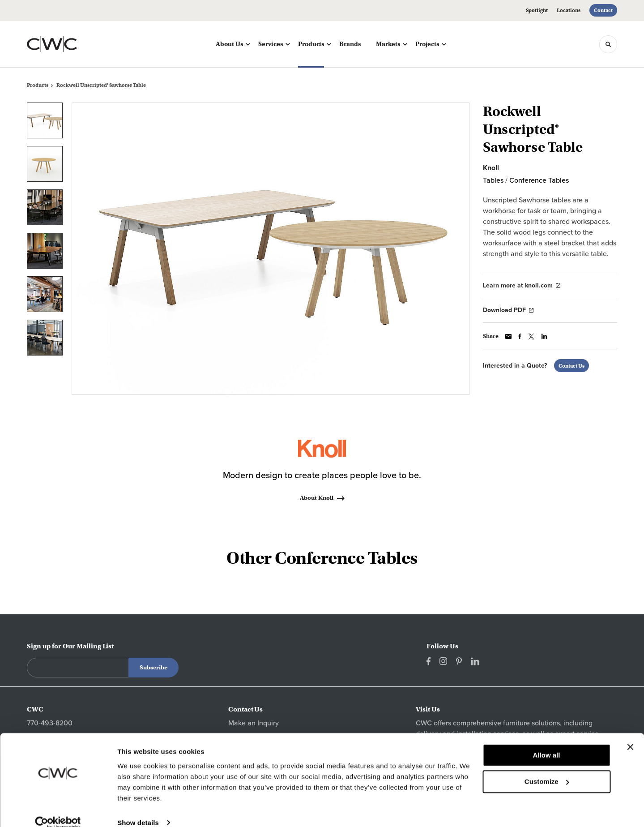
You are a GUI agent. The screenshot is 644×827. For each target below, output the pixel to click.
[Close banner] (630, 734)
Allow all (547, 742)
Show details (138, 809)
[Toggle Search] (608, 44)
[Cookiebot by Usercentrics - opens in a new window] (58, 810)
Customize (547, 768)
